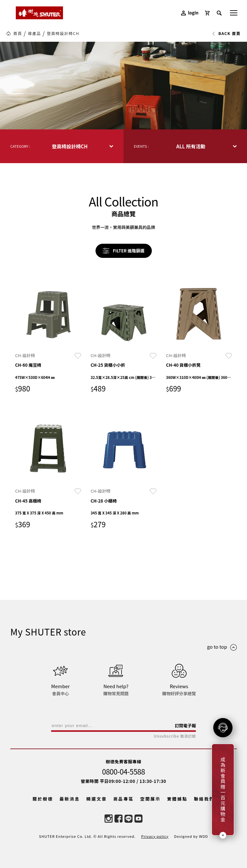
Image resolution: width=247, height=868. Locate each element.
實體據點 (177, 799)
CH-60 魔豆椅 (28, 365)
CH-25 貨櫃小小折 (108, 365)
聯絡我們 (204, 799)
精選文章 (97, 799)
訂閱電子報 (185, 726)
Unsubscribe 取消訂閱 (175, 736)
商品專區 (123, 799)
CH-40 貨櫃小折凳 (183, 365)
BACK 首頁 (226, 33)
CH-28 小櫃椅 (104, 501)
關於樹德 (43, 799)
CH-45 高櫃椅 (28, 501)
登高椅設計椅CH (63, 33)
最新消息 (70, 799)
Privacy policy (155, 836)
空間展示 (151, 799)
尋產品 (35, 33)
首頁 (18, 33)
